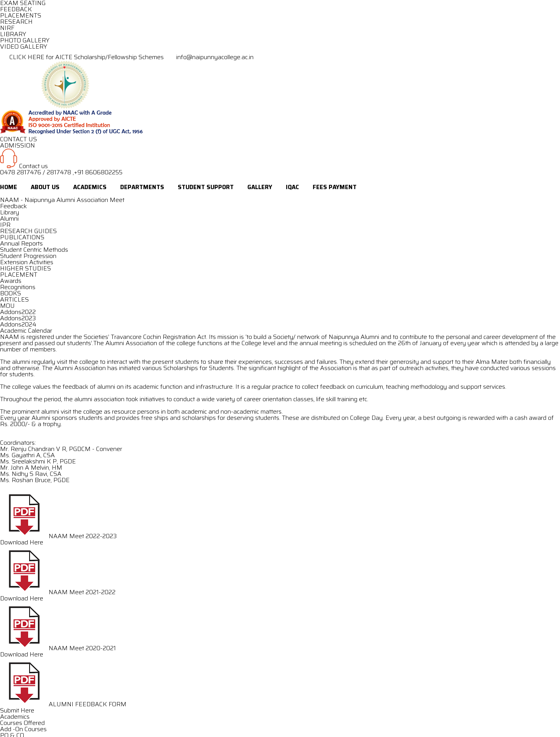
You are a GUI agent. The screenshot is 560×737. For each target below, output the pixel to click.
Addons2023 (18, 318)
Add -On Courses (23, 729)
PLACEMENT (19, 275)
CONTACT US (18, 139)
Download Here (22, 542)
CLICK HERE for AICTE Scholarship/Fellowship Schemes (83, 57)
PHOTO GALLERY (25, 40)
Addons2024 (18, 324)
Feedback (13, 206)
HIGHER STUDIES (25, 268)
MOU (7, 306)
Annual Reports (21, 243)
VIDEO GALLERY (24, 47)
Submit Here (17, 710)
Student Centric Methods (34, 250)
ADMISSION (17, 145)
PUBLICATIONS (22, 237)
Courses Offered (22, 723)
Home (9, 187)
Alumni (9, 218)
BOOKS (10, 293)
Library (10, 212)
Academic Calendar (26, 331)
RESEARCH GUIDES (28, 231)
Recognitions (18, 287)
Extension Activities (27, 262)
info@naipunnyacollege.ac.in (209, 57)
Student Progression (28, 256)
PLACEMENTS (21, 15)
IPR (5, 225)
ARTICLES (14, 299)
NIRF (7, 28)
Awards (11, 281)
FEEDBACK (16, 9)
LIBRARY (13, 34)
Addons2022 (18, 312)
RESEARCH (16, 22)
